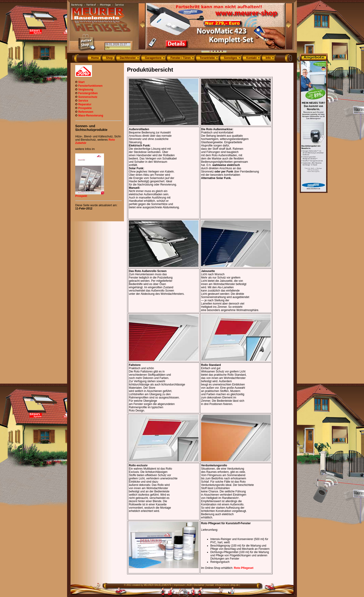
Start (81, 82)
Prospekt (81, 196)
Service (83, 101)
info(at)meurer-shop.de (227, 585)
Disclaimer (199, 585)
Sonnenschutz (88, 97)
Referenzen (86, 112)
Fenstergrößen (88, 93)
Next (289, 26)
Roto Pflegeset (244, 568)
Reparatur (85, 104)
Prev (142, 26)
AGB (189, 585)
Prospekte (85, 108)
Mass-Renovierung (91, 116)
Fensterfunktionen (90, 86)
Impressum (179, 585)
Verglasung (86, 90)
